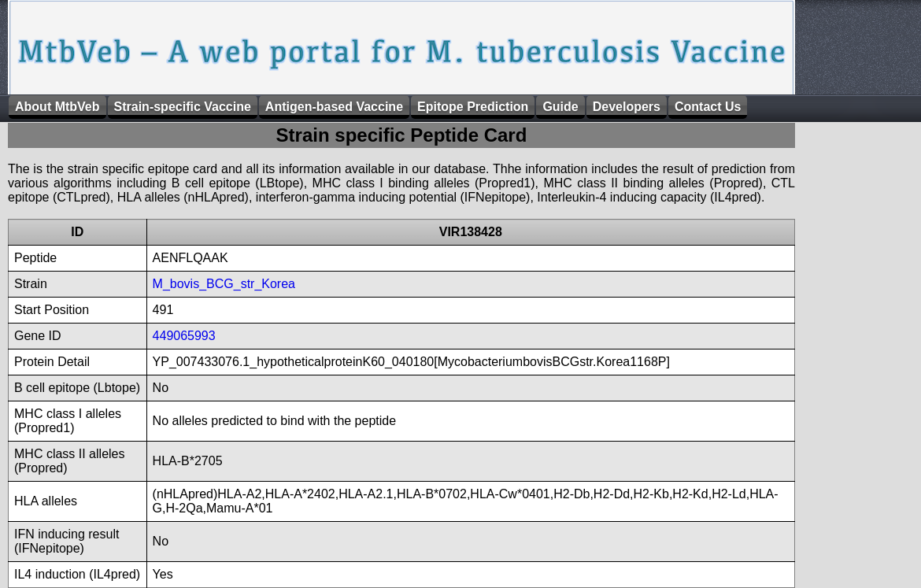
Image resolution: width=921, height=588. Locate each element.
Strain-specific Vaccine (183, 107)
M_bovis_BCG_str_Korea (224, 284)
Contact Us (708, 107)
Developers (627, 107)
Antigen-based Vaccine (334, 107)
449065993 (184, 336)
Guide (560, 107)
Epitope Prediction (473, 107)
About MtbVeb (57, 107)
